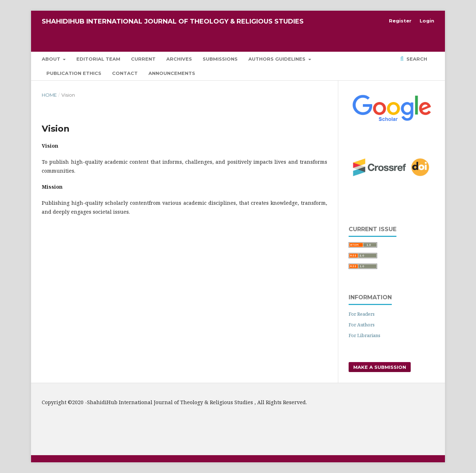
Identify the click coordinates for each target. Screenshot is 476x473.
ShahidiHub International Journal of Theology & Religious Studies (173, 21)
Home (49, 95)
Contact (125, 73)
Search (416, 59)
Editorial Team (98, 59)
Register (400, 21)
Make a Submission (380, 367)
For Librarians (364, 335)
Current (143, 59)
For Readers (362, 314)
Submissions (220, 59)
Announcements (172, 73)
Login (427, 21)
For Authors (362, 325)
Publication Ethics (74, 73)
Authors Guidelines (278, 59)
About (52, 59)
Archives (179, 59)
